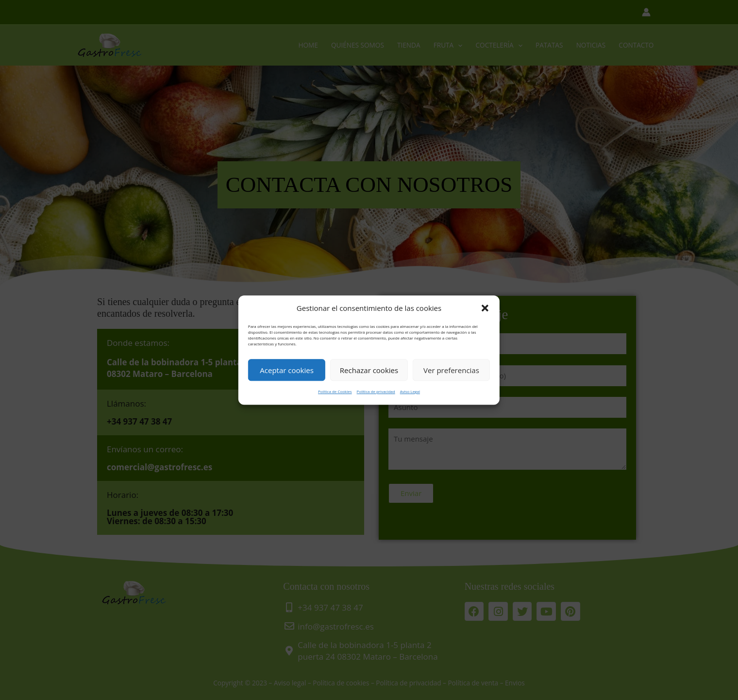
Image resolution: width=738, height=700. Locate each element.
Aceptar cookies (286, 370)
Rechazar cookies (369, 370)
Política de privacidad (376, 392)
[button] (485, 308)
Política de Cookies (335, 392)
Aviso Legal (410, 392)
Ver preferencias (451, 370)
